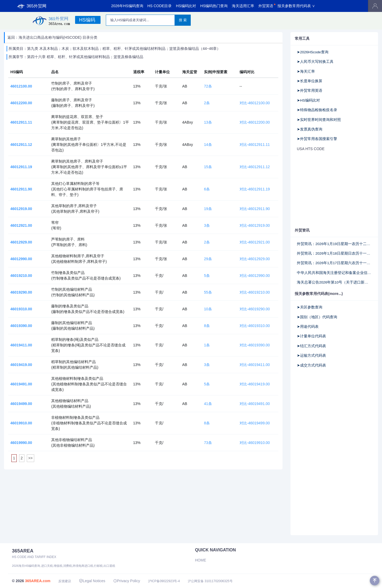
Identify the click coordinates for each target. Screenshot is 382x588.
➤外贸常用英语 (310, 91)
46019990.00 (21, 443)
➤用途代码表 (308, 327)
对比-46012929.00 (255, 259)
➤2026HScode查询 (313, 52)
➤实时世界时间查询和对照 (319, 120)
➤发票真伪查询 (310, 129)
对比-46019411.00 (255, 365)
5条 (207, 276)
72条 (208, 86)
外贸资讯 (302, 230)
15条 (208, 167)
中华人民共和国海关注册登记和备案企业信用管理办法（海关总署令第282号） (334, 273)
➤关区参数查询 (310, 307)
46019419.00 (21, 365)
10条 (208, 309)
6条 (207, 189)
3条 (207, 225)
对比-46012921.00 (255, 242)
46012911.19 (21, 167)
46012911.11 (21, 122)
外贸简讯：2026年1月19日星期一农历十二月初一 (334, 244)
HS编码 (87, 20)
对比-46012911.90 (255, 209)
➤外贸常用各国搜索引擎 (317, 139)
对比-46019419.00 (255, 384)
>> (31, 458)
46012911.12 (21, 145)
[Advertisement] (330, 189)
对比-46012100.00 (255, 103)
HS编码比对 (186, 6)
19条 (208, 209)
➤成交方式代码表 (311, 365)
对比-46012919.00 (255, 225)
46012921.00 (21, 225)
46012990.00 (21, 259)
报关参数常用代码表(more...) (319, 294)
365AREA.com (38, 581)
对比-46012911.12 (255, 167)
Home (201, 560)
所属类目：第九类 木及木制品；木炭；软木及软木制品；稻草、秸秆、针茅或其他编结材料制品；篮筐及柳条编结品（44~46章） (114, 49)
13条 (208, 122)
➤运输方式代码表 (311, 356)
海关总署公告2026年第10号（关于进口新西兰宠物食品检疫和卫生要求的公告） (334, 282)
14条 (208, 145)
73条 (208, 443)
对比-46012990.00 (255, 276)
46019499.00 (21, 404)
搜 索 (183, 20)
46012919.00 (21, 209)
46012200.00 (21, 103)
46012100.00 (21, 86)
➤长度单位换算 (310, 81)
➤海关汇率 (306, 71)
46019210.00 (21, 276)
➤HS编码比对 (308, 100)
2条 (207, 103)
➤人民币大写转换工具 (315, 62)
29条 (208, 259)
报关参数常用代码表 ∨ (296, 6)
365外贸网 (32, 6)
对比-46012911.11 (255, 145)
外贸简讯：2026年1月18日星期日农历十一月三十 (334, 253)
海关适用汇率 (243, 6)
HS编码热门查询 (214, 6)
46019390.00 (21, 326)
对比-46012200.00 (255, 122)
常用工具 (302, 38)
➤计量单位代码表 (311, 336)
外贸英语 (266, 6)
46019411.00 (21, 345)
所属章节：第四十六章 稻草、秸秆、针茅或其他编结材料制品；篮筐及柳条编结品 (76, 57)
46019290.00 (21, 292)
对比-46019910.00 (255, 443)
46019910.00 (21, 423)
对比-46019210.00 (255, 292)
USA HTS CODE (311, 149)
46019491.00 (21, 384)
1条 (207, 345)
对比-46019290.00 (255, 309)
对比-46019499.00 (255, 423)
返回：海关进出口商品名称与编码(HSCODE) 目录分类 (52, 37)
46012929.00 (21, 242)
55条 (208, 292)
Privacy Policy (127, 581)
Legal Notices (92, 581)
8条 (207, 326)
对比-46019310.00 (255, 326)
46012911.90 (21, 189)
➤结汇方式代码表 (311, 346)
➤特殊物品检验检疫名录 (317, 110)
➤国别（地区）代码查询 (317, 317)
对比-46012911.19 (255, 189)
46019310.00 (21, 309)
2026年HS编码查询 (127, 6)
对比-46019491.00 (255, 404)
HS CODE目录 (160, 6)
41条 (208, 404)
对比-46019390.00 (255, 345)
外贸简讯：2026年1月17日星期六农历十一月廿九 (334, 263)
